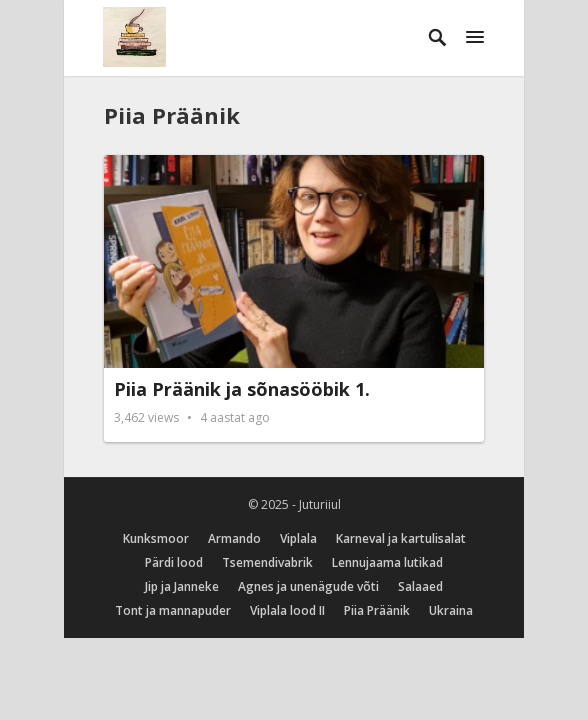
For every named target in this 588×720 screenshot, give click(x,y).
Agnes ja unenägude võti (308, 586)
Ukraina (451, 610)
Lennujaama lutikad (387, 562)
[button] (475, 38)
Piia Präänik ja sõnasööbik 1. (242, 389)
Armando (234, 538)
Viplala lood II (287, 610)
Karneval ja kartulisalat (401, 538)
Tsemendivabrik (267, 562)
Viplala (298, 538)
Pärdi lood (174, 562)
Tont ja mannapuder (173, 610)
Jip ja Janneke (182, 586)
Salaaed (420, 586)
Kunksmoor (156, 538)
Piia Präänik (172, 115)
